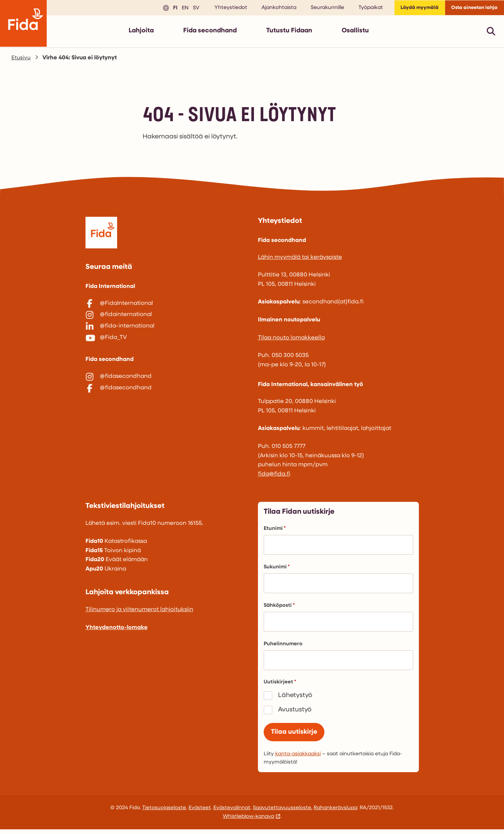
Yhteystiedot (223, 9)
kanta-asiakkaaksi (298, 759)
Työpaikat (362, 9)
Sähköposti (279, 608)
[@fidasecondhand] (166, 394)
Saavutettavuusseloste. (283, 813)
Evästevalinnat (232, 813)
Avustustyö (295, 713)
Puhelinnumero (283, 647)
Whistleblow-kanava (248, 821)
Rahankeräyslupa (335, 813)
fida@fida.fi (274, 477)
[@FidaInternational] (166, 307)
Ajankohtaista (271, 9)
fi (166, 9)
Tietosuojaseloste (164, 813)
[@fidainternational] (166, 321)
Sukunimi (277, 570)
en (176, 9)
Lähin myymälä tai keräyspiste (300, 260)
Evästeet (200, 813)
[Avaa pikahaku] (491, 34)
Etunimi (275, 531)
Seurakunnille (319, 9)
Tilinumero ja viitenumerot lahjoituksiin (139, 613)
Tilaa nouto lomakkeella (291, 341)
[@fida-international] (166, 336)
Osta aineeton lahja (472, 9)
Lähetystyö (295, 698)
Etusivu (21, 61)
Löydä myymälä (413, 9)
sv (187, 9)
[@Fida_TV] (166, 351)
